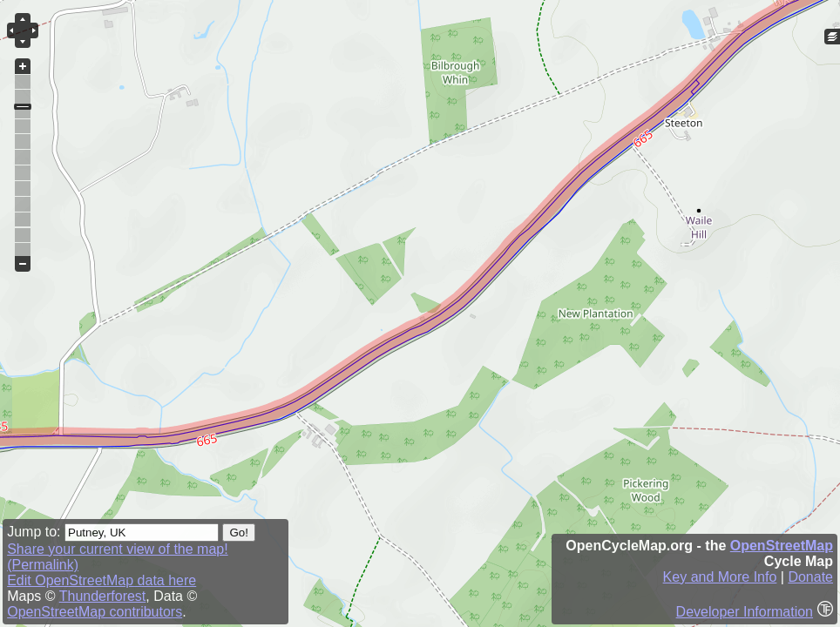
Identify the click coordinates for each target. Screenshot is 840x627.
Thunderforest (103, 596)
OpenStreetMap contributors (95, 612)
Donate (810, 577)
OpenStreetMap (782, 546)
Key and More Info (720, 577)
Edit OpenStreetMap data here (102, 580)
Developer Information (745, 612)
